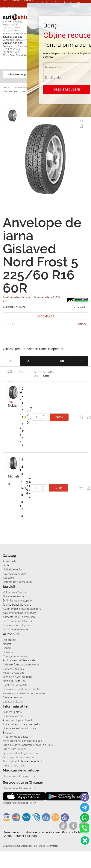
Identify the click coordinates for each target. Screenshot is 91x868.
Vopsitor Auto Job (13, 669)
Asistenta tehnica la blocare (20, 613)
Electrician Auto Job (15, 685)
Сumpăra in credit (14, 716)
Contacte (8, 652)
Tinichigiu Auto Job (14, 681)
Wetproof (21, 417)
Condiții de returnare (15, 656)
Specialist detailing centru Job (21, 753)
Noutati (7, 644)
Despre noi (9, 640)
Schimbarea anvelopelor (18, 601)
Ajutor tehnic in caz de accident (22, 609)
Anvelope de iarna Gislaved (17, 297)
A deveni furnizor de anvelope (21, 665)
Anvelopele (10, 561)
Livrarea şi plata (12, 712)
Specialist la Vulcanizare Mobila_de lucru (28, 745)
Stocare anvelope (13, 596)
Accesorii (9, 7)
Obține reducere (67, 90)
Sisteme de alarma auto (17, 582)
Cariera (7, 648)
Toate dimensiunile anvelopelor (22, 724)
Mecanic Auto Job (14, 673)
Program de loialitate (16, 737)
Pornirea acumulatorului (17, 621)
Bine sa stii (9, 733)
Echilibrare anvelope (15, 629)
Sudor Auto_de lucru (15, 749)
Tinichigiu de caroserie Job (19, 757)
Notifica (82, 324)
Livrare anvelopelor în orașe (20, 728)
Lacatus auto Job (13, 702)
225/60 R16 (23, 417)
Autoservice (12, 22)
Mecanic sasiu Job (14, 766)
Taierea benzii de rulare (17, 605)
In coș (59, 417)
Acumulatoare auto (14, 574)
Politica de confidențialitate (19, 660)
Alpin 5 (21, 488)
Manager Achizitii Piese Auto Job (22, 741)
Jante (6, 565)
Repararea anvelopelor (17, 625)
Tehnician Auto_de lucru (17, 677)
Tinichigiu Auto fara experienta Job (24, 761)
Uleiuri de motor (13, 570)
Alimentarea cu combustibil (19, 617)
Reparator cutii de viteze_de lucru (23, 689)
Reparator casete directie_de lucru (24, 693)
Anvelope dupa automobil (19, 720)
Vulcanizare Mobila (15, 592)
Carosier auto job (13, 697)
